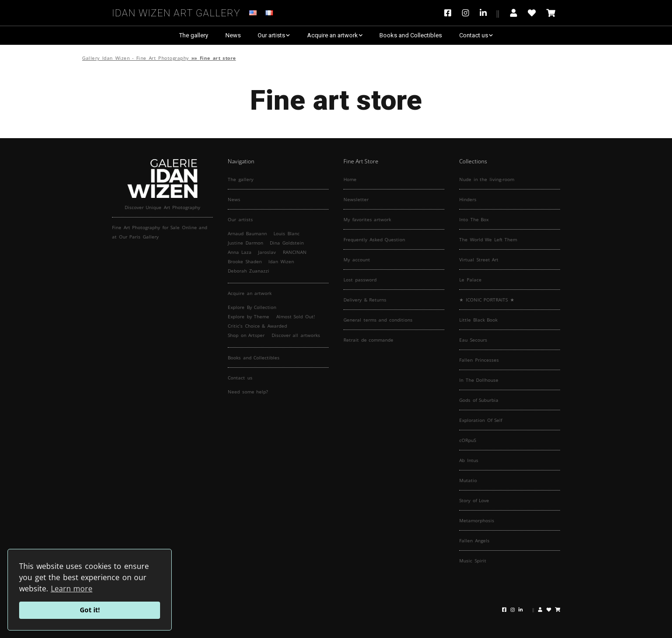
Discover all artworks (296, 335)
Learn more (72, 589)
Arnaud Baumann (247, 233)
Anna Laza (240, 252)
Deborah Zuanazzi (248, 271)
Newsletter (356, 199)
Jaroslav (267, 252)
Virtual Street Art (479, 259)
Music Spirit (473, 561)
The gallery (194, 35)
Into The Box (474, 219)
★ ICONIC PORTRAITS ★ (487, 300)
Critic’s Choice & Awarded (257, 326)
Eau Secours (473, 340)
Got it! (90, 610)
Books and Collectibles (411, 35)
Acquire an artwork (332, 35)
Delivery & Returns (365, 300)
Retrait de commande (368, 340)
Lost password (360, 280)
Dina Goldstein (287, 243)
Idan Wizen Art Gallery (176, 11)
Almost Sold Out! (296, 316)
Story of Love (474, 500)
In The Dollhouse (479, 380)
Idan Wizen (281, 261)
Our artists (271, 35)
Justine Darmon (245, 243)
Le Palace (470, 280)
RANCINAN (295, 252)
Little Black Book (478, 320)
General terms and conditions (378, 320)
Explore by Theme (248, 316)
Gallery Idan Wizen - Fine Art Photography (136, 58)
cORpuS (468, 440)
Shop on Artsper (246, 335)
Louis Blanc (287, 233)
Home (350, 179)
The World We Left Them (488, 239)
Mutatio (468, 480)
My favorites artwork (367, 219)
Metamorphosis (477, 520)
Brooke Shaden (245, 261)
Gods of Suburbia (479, 400)
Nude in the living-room (487, 179)
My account (357, 259)
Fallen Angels (474, 540)
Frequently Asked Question (374, 239)
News (233, 35)
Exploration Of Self (481, 420)
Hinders (468, 199)
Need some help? (248, 392)
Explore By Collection (252, 307)
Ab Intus (469, 460)
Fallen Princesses (479, 360)
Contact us (474, 35)
